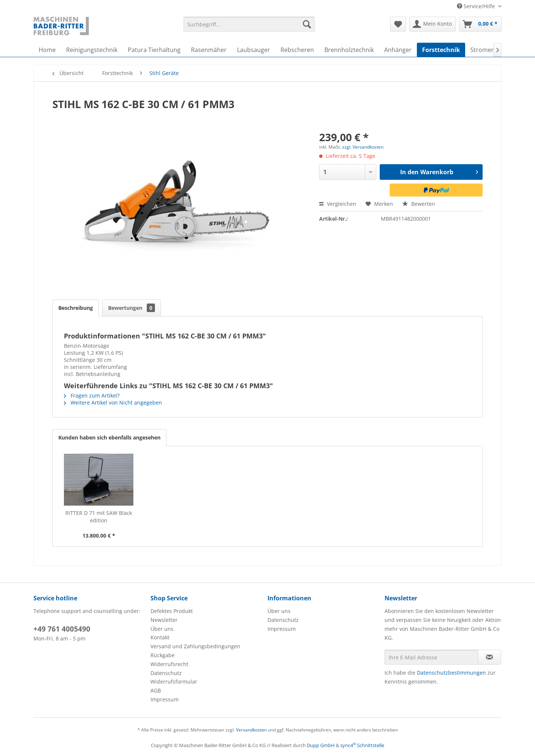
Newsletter (164, 620)
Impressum (165, 699)
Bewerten (419, 204)
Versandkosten (251, 730)
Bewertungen (132, 308)
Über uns (162, 629)
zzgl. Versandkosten (363, 147)
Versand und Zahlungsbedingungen (195, 646)
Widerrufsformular (174, 682)
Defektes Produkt (172, 611)
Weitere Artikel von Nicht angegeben (113, 403)
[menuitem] (249, 24)
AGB (156, 690)
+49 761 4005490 (62, 629)
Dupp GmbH (321, 745)
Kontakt (160, 637)
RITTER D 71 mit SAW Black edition (99, 517)
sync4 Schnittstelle (362, 745)
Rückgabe (163, 655)
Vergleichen (338, 204)
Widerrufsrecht (169, 664)
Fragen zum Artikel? (92, 395)
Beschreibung (76, 308)
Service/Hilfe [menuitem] (477, 6)
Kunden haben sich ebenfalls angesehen (109, 437)
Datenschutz (166, 673)
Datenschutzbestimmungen (451, 673)
